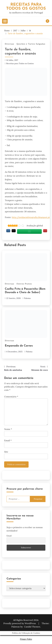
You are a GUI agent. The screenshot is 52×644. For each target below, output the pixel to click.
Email (8, 440)
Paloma (27, 298)
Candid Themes (32, 627)
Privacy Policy (26, 639)
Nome (8, 429)
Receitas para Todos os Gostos (20, 63)
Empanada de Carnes (19, 346)
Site (6, 452)
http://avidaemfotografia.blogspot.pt (31, 217)
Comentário (11, 397)
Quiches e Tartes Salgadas (31, 44)
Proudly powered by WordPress (20, 623)
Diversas (9, 44)
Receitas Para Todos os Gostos (26, 7)
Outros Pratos (24, 284)
